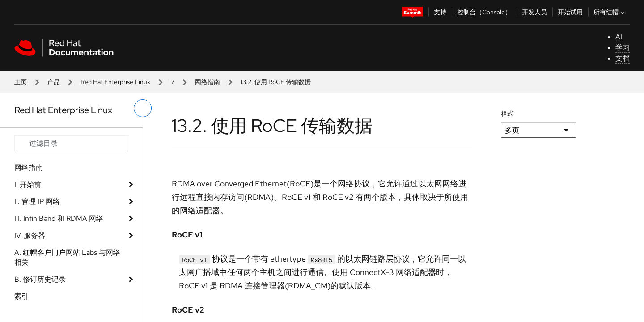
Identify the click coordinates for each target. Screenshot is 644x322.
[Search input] (71, 144)
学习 (623, 48)
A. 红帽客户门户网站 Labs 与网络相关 (67, 257)
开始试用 (570, 12)
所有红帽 (610, 12)
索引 (21, 296)
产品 (54, 82)
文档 (623, 58)
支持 (440, 12)
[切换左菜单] (143, 108)
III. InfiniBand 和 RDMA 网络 (59, 218)
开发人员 (534, 12)
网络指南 (208, 82)
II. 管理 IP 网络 (37, 201)
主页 (21, 82)
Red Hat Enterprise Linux (115, 82)
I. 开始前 (28, 184)
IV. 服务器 (30, 235)
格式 (507, 114)
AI (619, 37)
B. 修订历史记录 (40, 279)
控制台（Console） (484, 12)
